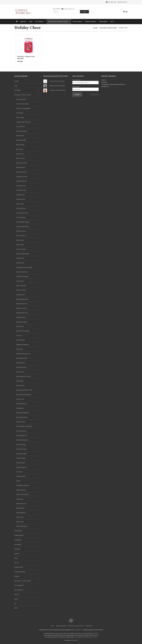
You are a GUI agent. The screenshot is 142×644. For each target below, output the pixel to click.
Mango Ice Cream (21, 308)
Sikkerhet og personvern (76, 626)
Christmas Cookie (21, 190)
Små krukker (103, 22)
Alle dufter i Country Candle (23, 581)
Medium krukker (91, 22)
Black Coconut (20, 158)
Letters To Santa (21, 290)
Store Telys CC (19, 590)
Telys (16, 558)
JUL (15, 604)
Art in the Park (20, 127)
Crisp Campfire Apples (23, 222)
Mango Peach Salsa (22, 313)
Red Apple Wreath (22, 358)
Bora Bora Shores (21, 172)
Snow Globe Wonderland (24, 395)
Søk (84, 12)
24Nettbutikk (74, 640)
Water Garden (20, 508)
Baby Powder (20, 136)
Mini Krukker (18, 544)
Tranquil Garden (21, 458)
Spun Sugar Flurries (22, 417)
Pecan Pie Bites (21, 340)
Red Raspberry (21, 363)
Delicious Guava (21, 231)
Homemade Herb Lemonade (24, 267)
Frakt (52, 626)
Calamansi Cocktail (22, 177)
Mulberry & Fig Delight (23, 331)
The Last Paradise (22, 454)
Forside (95, 28)
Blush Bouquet (21, 167)
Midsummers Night (22, 322)
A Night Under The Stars (23, 122)
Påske (16, 599)
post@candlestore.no (68, 9)
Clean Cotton (20, 204)
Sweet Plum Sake (21, 449)
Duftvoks (17, 554)
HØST (16, 608)
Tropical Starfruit (21, 467)
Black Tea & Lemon (22, 163)
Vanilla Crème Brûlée (22, 495)
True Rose (19, 472)
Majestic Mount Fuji (22, 304)
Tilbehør (17, 576)
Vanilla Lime (20, 499)
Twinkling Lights (21, 476)
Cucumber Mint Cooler (23, 227)
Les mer (76, 637)
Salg (31, 22)
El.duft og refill (19, 567)
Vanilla (18, 481)
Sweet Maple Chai (22, 435)
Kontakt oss (105, 87)
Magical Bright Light (22, 299)
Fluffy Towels (20, 245)
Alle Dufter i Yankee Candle (58, 22)
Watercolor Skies (21, 504)
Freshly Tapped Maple (23, 254)
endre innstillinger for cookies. (89, 637)
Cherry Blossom (21, 186)
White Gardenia (21, 513)
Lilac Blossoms (21, 295)
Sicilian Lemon (20, 386)
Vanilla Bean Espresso (23, 485)
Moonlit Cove (20, 326)
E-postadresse (77, 80)
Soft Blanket (20, 408)
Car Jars (17, 563)
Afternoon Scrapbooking (23, 108)
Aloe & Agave (20, 118)
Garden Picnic (20, 258)
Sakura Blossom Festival (23, 376)
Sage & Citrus (20, 372)
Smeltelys (17, 549)
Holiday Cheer (20, 263)
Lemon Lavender (21, 286)
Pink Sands (19, 349)
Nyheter (23, 22)
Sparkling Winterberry (23, 413)
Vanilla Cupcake (21, 490)
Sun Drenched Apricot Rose (24, 426)
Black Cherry (20, 154)
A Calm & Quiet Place (23, 104)
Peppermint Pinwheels (23, 345)
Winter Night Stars (22, 526)
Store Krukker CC (19, 585)
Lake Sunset (20, 281)
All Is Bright (20, 113)
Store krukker (77, 22)
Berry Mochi (20, 149)
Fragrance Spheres (20, 572)
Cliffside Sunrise (21, 208)
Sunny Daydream (21, 431)
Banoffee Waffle (21, 140)
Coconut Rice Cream (22, 213)
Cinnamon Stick (21, 199)
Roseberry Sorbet (21, 367)
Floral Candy (20, 240)
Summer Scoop (21, 422)
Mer (112, 22)
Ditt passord (76, 87)
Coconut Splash (21, 217)
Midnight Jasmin (21, 317)
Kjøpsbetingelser (61, 626)
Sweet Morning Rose (22, 440)
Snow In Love (20, 399)
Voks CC (17, 594)
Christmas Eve (20, 195)
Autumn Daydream (22, 131)
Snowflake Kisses (21, 404)
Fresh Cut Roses (21, 249)
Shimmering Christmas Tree (24, 390)
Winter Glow (20, 522)
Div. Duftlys (39, 22)
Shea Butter (20, 381)
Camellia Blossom (21, 181)
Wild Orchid (20, 517)
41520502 (57, 9)
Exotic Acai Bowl (21, 236)
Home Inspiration (21, 99)
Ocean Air (19, 336)
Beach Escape (20, 145)
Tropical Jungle (21, 463)
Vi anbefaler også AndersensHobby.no (113, 84)
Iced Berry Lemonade (22, 276)
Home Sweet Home (22, 272)
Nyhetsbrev (89, 626)
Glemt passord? (94, 94)
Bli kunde (104, 82)
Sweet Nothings (21, 445)
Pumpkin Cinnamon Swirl (23, 354)
